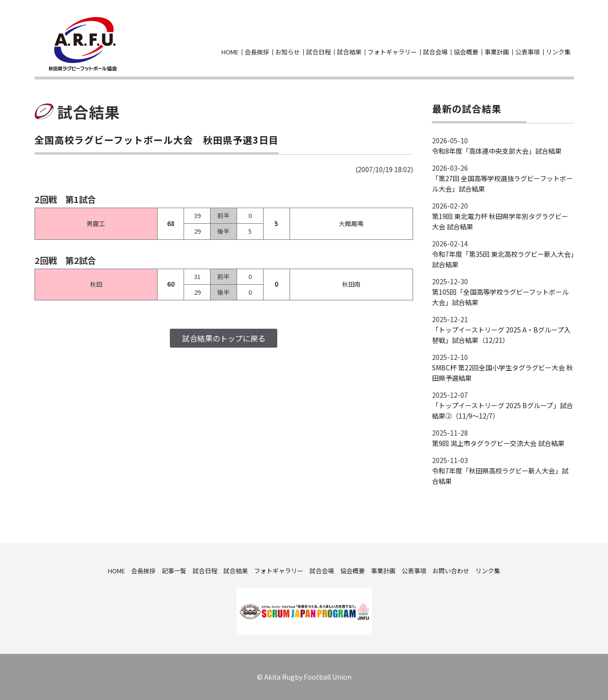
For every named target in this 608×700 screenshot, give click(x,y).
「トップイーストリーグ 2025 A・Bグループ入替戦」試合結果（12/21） (501, 335)
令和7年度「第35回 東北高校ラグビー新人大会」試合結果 (503, 259)
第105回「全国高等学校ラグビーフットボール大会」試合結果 (500, 297)
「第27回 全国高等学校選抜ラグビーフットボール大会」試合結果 (502, 184)
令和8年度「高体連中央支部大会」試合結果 (497, 151)
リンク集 (558, 52)
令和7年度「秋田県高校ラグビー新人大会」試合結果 (500, 476)
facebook (551, 37)
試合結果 (349, 52)
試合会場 (435, 52)
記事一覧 (174, 570)
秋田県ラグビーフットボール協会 (83, 44)
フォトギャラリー (392, 52)
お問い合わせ (568, 37)
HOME (230, 52)
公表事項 (528, 52)
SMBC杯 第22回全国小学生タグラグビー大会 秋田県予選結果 (502, 373)
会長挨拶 (257, 52)
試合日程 (318, 52)
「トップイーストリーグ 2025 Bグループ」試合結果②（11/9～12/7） (502, 411)
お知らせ (288, 52)
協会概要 (466, 52)
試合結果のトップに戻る (224, 338)
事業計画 (497, 52)
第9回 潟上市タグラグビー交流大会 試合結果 (498, 443)
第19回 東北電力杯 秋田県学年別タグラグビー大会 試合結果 (500, 221)
